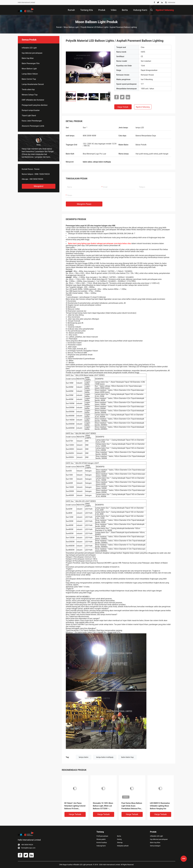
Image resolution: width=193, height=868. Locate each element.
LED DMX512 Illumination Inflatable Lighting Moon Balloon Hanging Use (160, 806)
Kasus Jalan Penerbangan (32, 121)
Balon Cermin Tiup (29, 79)
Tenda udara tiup (28, 89)
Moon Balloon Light (71, 27)
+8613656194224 (36, 179)
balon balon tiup (127, 757)
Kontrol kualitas (102, 843)
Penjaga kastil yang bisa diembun (35, 105)
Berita (119, 836)
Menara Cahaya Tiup (30, 95)
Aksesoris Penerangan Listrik (33, 126)
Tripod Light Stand (29, 116)
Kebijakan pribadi (123, 846)
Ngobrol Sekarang (143, 107)
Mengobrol (39, 186)
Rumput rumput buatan (31, 110)
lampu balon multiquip (105, 757)
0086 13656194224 (42, 174)
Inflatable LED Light (29, 48)
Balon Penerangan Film (31, 63)
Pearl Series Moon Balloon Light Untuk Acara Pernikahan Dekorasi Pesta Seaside (132, 806)
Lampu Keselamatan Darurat (33, 84)
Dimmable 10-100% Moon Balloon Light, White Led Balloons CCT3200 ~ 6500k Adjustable (103, 806)
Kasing (119, 839)
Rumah (59, 27)
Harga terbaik (123, 107)
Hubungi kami (101, 846)
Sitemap (120, 843)
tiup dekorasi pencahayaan (32, 53)
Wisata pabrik (101, 839)
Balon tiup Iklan (28, 58)
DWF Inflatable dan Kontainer (33, 100)
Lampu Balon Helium (30, 74)
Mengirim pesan (84, 204)
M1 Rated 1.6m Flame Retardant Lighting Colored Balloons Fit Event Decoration (75, 806)
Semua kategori (155, 846)
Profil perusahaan (102, 836)
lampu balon (84, 757)
